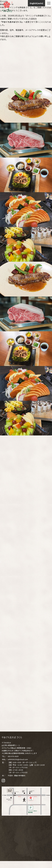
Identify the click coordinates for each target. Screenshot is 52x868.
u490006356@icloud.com (18, 759)
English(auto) (36, 3)
